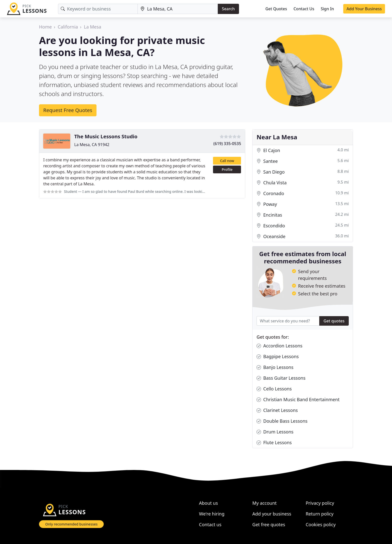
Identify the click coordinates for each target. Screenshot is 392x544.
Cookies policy (321, 524)
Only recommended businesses (71, 524)
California (68, 27)
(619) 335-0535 (227, 144)
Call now (227, 161)
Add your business (272, 514)
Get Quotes (276, 9)
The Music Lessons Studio (106, 136)
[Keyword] (98, 9)
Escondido (303, 226)
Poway (303, 204)
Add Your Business (364, 9)
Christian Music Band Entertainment (298, 400)
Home (45, 27)
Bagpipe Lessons (278, 357)
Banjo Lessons (275, 367)
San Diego (303, 172)
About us (208, 503)
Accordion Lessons (279, 346)
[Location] (178, 9)
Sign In (327, 9)
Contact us (210, 524)
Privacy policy (320, 503)
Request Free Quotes (68, 110)
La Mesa (93, 27)
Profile (227, 169)
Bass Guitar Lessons (281, 378)
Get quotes (334, 321)
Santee (303, 161)
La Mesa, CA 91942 (92, 145)
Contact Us (304, 9)
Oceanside (303, 236)
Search (228, 9)
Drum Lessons (275, 432)
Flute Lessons (274, 443)
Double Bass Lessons (282, 421)
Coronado (303, 193)
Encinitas (303, 215)
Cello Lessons (274, 389)
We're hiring (212, 514)
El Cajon (303, 150)
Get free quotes (269, 524)
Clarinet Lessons (277, 410)
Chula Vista (303, 183)
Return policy (320, 514)
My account (264, 503)
